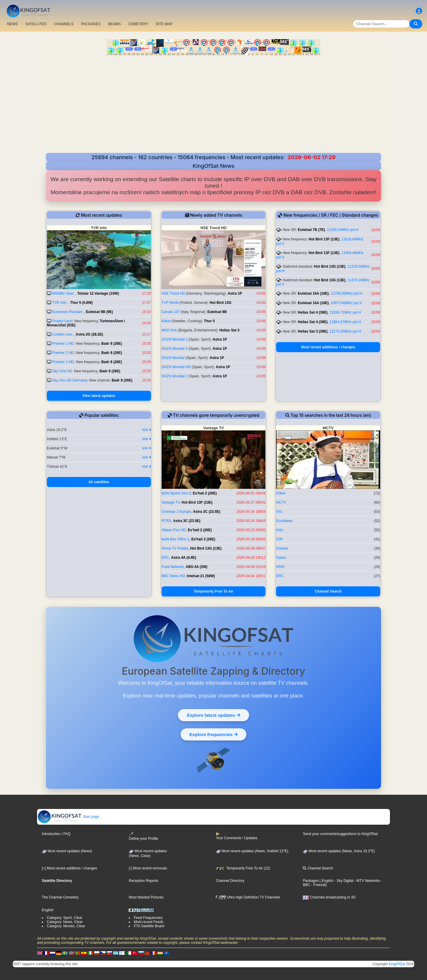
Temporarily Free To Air (213, 591)
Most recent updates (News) (67, 851)
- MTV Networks (367, 881)
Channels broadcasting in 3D (329, 897)
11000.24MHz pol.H (342, 230)
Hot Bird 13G (220, 303)
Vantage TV (171, 502)
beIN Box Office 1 (176, 539)
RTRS (166, 521)
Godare (282, 548)
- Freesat (318, 885)
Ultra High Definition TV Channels (248, 897)
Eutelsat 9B (217, 312)
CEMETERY (138, 24)
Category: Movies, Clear (66, 926)
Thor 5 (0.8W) (82, 303)
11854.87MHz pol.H (345, 322)
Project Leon (62, 321)
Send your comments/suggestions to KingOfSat (340, 834)
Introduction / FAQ (56, 834)
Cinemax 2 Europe (176, 512)
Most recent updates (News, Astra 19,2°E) (339, 851)
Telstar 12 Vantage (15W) (98, 293)
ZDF (279, 539)
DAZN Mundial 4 (175, 349)
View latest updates (99, 396)
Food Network (173, 567)
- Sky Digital (343, 881)
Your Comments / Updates (237, 836)
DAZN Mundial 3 (175, 339)
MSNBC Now (63, 293)
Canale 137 (171, 312)
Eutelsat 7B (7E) (311, 230)
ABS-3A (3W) (197, 567)
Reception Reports (143, 881)
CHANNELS (64, 24)
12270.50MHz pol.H (345, 331)
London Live (62, 334)
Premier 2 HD (63, 344)
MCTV (281, 502)
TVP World (170, 303)
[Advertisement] (213, 100)
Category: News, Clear (65, 922)
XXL (279, 512)
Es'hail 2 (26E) (205, 493)
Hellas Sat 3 (229, 330)
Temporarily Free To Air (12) (243, 868)
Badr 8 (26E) (112, 344)
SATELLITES (36, 24)
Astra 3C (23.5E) (207, 512)
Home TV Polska (175, 548)
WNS (280, 567)
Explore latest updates (213, 715)
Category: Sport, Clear (64, 918)
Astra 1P (235, 293)
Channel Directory (230, 881)
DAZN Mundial (173, 358)
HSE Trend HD (173, 293)
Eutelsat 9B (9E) (99, 312)
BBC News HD (173, 576)
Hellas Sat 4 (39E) (313, 312)
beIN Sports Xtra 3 (176, 493)
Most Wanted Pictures (146, 897)
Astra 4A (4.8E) (184, 558)
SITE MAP (164, 24)
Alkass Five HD (174, 530)
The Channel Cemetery (60, 897)
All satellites (99, 482)
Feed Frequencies (148, 918)
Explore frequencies (213, 734)
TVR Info (59, 303)
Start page (68, 817)
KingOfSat (397, 964)
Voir (146, 430)
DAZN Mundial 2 (175, 376)
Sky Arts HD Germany (70, 380)
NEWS (12, 24)
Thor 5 (209, 321)
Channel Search (328, 591)
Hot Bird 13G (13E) (330, 266)
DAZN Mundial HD (176, 367)
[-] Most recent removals (148, 868)
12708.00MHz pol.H (346, 293)
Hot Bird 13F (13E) (324, 239)
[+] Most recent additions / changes (69, 868)
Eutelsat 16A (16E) (313, 293)
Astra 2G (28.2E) (89, 334)
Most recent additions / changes (328, 347)
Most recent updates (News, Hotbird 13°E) (252, 851)
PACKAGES (91, 24)
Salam (281, 558)
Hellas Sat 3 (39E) (313, 331)
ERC (165, 558)
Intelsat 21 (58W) (201, 576)
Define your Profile (143, 836)
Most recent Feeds (148, 922)
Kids (279, 530)
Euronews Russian (67, 312)
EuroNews (284, 521)
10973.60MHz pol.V (346, 303)
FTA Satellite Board (149, 926)
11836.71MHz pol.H (345, 312)
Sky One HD (62, 371)
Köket (166, 321)
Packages (311, 881)
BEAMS (114, 24)
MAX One (169, 330)
